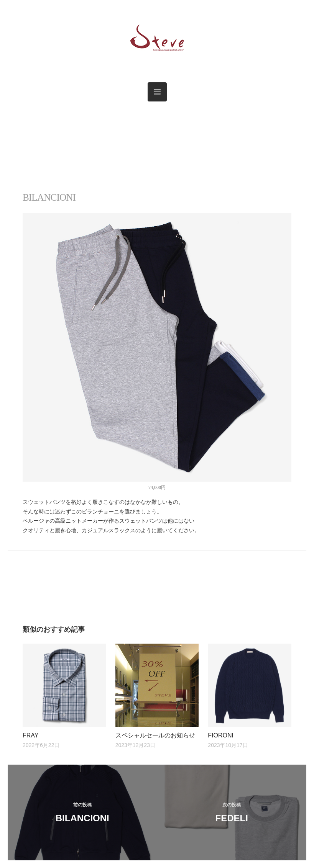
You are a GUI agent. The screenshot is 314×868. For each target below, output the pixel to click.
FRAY (30, 735)
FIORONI (221, 735)
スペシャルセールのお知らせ (155, 735)
